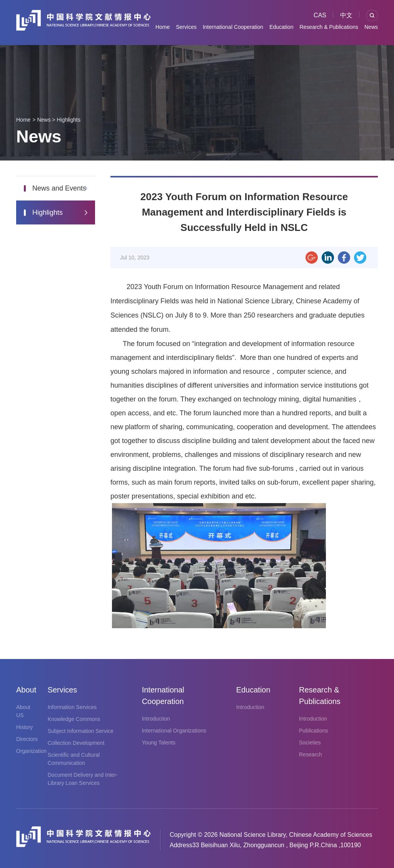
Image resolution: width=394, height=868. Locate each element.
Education (281, 27)
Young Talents (159, 743)
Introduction (156, 719)
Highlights (68, 120)
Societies (310, 743)
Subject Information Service (81, 731)
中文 (346, 15)
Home (163, 27)
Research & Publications (329, 27)
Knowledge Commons (74, 719)
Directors (27, 739)
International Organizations (174, 731)
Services (186, 27)
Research (311, 754)
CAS (320, 15)
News (371, 27)
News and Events (59, 188)
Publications (314, 731)
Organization (31, 751)
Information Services (72, 707)
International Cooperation (233, 27)
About (24, 690)
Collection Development (76, 743)
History (25, 727)
